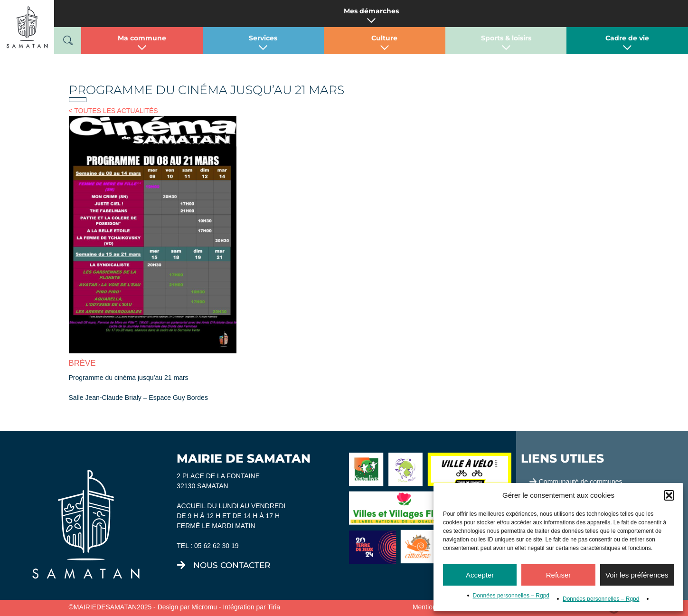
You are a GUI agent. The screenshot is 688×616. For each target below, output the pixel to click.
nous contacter (232, 565)
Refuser (559, 575)
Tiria (274, 607)
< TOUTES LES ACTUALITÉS (113, 111)
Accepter (480, 575)
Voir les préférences (637, 575)
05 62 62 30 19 (216, 546)
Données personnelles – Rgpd (511, 596)
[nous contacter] (181, 565)
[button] (669, 495)
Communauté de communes (581, 482)
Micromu (204, 607)
